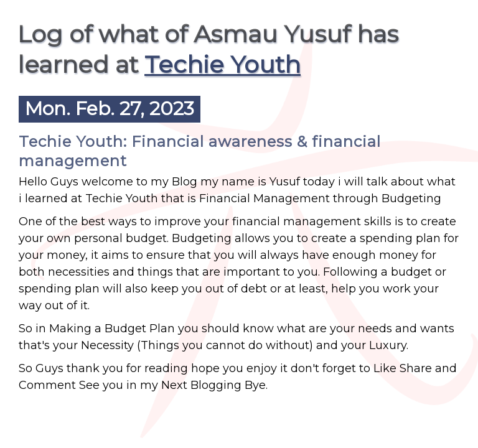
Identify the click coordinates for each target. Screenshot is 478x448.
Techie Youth (223, 64)
